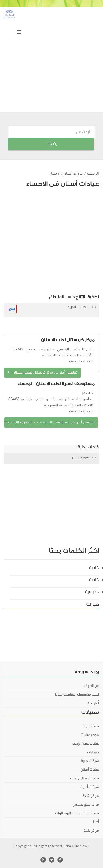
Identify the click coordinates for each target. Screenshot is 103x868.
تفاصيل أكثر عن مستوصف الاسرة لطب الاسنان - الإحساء (49, 422)
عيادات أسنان (73, 173)
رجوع (12, 309)
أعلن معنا (92, 703)
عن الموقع (91, 686)
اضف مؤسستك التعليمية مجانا (77, 694)
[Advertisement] (51, 61)
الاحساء (55, 173)
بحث (51, 144)
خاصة (88, 393)
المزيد (72, 307)
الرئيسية (93, 173)
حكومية (92, 592)
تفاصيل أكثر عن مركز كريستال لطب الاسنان (42, 373)
